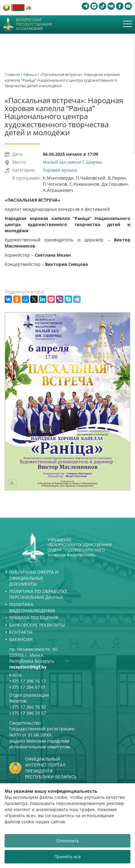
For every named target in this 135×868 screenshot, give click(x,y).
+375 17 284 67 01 (28, 687)
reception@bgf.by (28, 667)
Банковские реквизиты (37, 625)
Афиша (30, 74)
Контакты (21, 632)
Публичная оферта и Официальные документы (34, 578)
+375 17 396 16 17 (28, 681)
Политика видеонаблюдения (32, 607)
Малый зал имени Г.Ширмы (72, 162)
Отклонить (68, 841)
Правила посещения (34, 618)
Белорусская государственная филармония (34, 24)
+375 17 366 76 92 (28, 707)
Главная (12, 74)
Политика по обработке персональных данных (38, 594)
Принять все (67, 857)
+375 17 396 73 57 (28, 713)
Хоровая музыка (60, 170)
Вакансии (21, 639)
